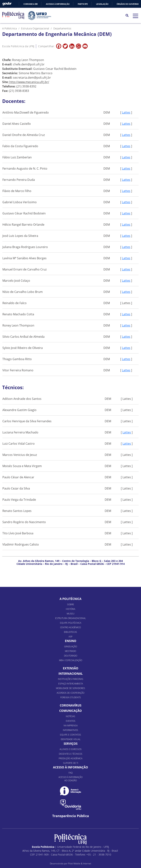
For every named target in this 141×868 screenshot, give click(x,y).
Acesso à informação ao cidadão (70, 779)
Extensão (71, 668)
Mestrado (70, 651)
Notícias (70, 716)
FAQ (71, 773)
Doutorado (71, 656)
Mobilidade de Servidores (70, 688)
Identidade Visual (71, 739)
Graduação (71, 646)
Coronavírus (71, 705)
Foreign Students (71, 697)
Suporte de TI (71, 763)
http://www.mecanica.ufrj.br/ (29, 82)
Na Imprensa (71, 726)
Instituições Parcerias (71, 679)
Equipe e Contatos (70, 735)
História (70, 609)
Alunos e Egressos (71, 749)
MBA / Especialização (71, 660)
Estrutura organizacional (70, 618)
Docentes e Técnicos (71, 754)
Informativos (70, 730)
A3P (70, 637)
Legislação (102, 4)
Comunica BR (31, 4)
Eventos (71, 721)
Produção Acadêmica (70, 758)
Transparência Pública (71, 816)
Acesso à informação (58, 4)
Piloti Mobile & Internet (80, 863)
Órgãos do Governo (128, 4)
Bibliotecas (70, 632)
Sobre (71, 604)
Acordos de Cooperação (70, 693)
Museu (71, 614)
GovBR (7, 4)
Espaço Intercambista (71, 684)
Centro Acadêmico (70, 627)
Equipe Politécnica (71, 623)
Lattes (126, 112)
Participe (83, 4)
